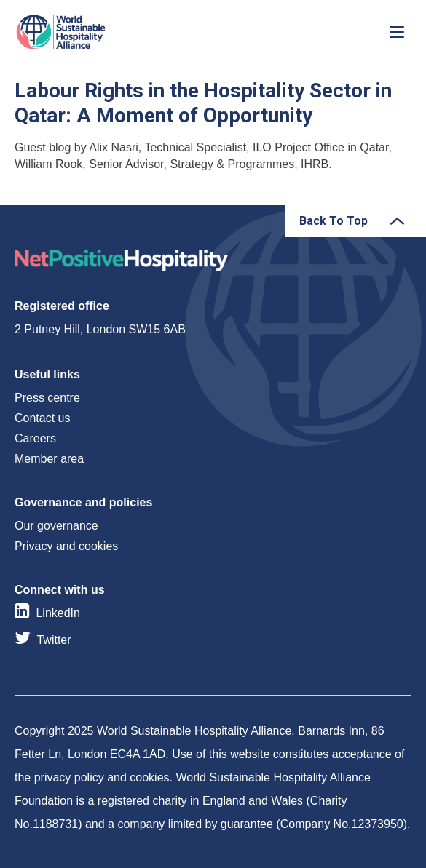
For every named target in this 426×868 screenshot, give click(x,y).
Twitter (54, 640)
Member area (49, 459)
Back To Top (334, 221)
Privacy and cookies (66, 546)
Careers (35, 438)
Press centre (47, 398)
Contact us (42, 418)
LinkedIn (58, 613)
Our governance (56, 526)
